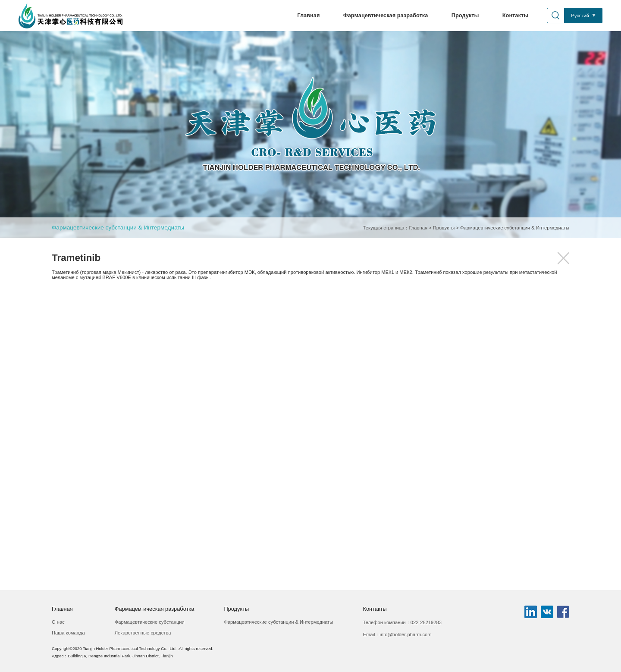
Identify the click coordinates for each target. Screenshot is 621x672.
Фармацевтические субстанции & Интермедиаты (118, 228)
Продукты (465, 15)
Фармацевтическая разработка (386, 15)
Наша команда (68, 633)
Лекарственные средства (143, 633)
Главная (308, 15)
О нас (58, 622)
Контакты (515, 15)
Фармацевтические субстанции (150, 622)
